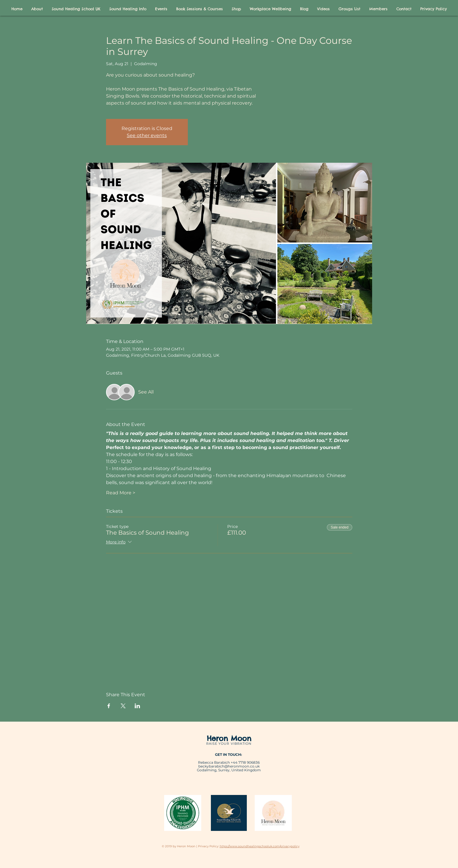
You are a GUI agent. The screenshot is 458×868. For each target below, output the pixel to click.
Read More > (121, 493)
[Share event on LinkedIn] (137, 706)
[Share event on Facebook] (109, 706)
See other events (147, 135)
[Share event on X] (123, 706)
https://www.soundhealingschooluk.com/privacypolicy (260, 846)
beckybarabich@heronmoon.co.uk (229, 766)
